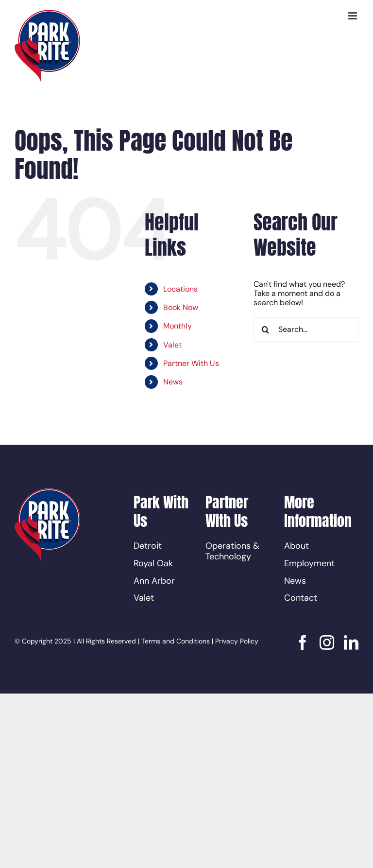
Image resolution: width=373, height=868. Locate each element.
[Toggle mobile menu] (353, 16)
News (173, 382)
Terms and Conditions (176, 641)
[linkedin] (351, 642)
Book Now (181, 307)
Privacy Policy (237, 641)
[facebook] (303, 642)
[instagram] (327, 642)
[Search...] (306, 330)
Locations (180, 289)
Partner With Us (191, 363)
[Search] (266, 330)
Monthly (178, 326)
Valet (172, 345)
